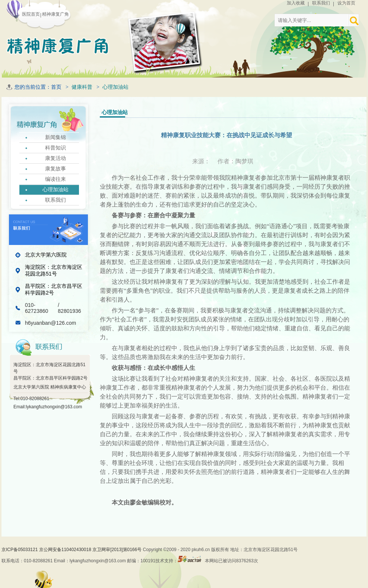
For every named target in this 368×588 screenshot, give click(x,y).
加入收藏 (296, 3)
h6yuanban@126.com (50, 323)
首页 (56, 87)
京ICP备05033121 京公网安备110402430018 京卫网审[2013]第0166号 (72, 550)
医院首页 (31, 14)
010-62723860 (37, 308)
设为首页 (346, 3)
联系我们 (321, 3)
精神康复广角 (55, 14)
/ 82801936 (69, 308)
